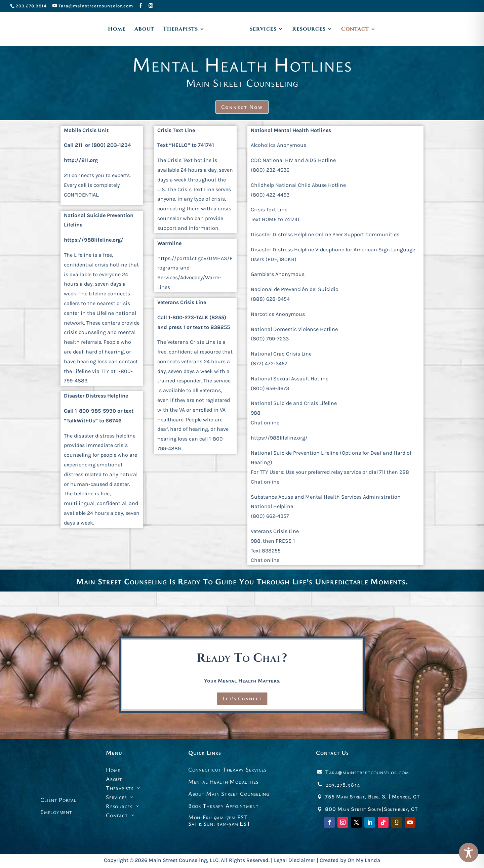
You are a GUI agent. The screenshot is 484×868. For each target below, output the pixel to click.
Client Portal (58, 800)
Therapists (180, 30)
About (144, 30)
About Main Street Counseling (229, 794)
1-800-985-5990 (95, 411)
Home (117, 30)
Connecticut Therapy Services (227, 769)
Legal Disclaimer (295, 860)
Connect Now (242, 107)
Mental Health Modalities (223, 781)
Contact (355, 30)
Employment (56, 812)
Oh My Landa (364, 860)
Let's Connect (242, 698)
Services (263, 30)
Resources (309, 30)
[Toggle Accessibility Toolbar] (469, 853)
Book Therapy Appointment (224, 806)
